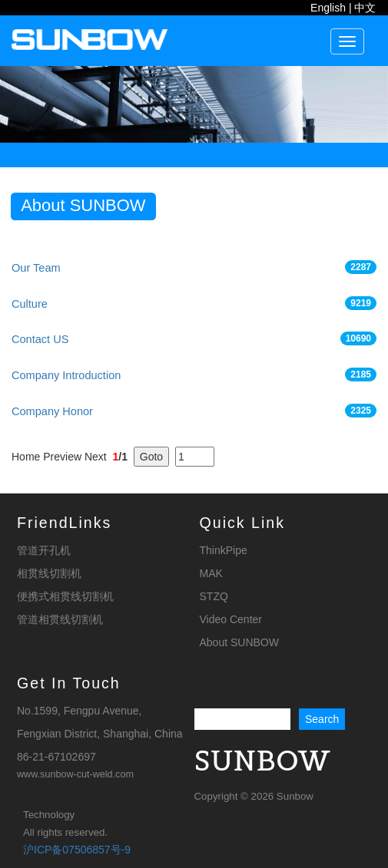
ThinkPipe (224, 550)
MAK (211, 573)
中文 (365, 8)
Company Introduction (66, 375)
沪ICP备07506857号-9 (77, 850)
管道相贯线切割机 (60, 619)
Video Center (231, 619)
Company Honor (52, 411)
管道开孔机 (44, 550)
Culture (30, 304)
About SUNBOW (239, 642)
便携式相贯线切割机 (65, 596)
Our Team (36, 268)
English (328, 8)
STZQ (214, 596)
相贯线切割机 (49, 573)
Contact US (40, 339)
